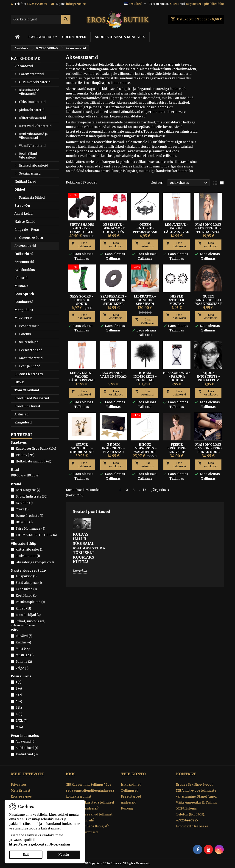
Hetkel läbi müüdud (33, 461)
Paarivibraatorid (31, 74)
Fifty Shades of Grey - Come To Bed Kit (82, 230)
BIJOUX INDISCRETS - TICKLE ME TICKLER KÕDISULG (145, 380)
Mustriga (25, 655)
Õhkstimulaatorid (32, 102)
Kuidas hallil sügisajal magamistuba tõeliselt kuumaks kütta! (82, 548)
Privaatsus (19, 785)
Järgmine (161, 490)
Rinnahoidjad (28, 615)
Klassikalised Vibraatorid (29, 92)
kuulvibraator (28, 556)
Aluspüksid (26, 576)
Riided (23, 608)
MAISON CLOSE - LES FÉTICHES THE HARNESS (208, 228)
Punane (24, 662)
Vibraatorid (24, 66)
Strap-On (22, 206)
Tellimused (130, 791)
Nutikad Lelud (25, 182)
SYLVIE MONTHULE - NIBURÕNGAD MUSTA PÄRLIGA (82, 452)
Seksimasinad (30, 174)
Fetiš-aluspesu (29, 583)
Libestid (21, 278)
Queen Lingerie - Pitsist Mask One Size (145, 230)
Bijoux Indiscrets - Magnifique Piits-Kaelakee (145, 452)
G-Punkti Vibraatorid (35, 82)
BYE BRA (24, 503)
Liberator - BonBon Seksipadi (145, 300)
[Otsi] (41, 19)
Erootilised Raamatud (32, 398)
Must (23, 649)
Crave (22, 509)
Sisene (175, 4)
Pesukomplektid (30, 602)
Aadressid (129, 803)
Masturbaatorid (31, 358)
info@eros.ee (76, 4)
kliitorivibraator (29, 549)
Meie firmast (21, 791)
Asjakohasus (189, 183)
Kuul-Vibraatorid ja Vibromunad (33, 136)
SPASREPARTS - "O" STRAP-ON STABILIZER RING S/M (113, 302)
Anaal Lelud (24, 214)
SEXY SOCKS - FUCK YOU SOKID (82, 300)
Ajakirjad (21, 414)
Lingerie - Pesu (27, 230)
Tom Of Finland (27, 390)
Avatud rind (27, 754)
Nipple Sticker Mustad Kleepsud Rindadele (177, 304)
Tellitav (25, 455)
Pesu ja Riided (30, 366)
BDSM (19, 382)
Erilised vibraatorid (34, 166)
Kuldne (23, 642)
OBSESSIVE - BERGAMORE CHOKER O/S (113, 228)
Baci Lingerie (28, 490)
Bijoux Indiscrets (31, 497)
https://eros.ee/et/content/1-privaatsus (40, 844)
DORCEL (24, 522)
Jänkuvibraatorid (32, 110)
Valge (22, 668)
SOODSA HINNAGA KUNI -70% (120, 37)
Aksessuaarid (25, 246)
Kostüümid (26, 596)
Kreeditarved (131, 797)
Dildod (20, 190)
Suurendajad (29, 342)
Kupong (127, 808)
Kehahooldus (25, 270)
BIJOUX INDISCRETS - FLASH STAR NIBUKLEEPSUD (113, 450)
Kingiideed (23, 422)
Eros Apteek (24, 294)
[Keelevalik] (136, 4)
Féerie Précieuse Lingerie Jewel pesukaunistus (177, 452)
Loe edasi (80, 571)
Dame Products (29, 516)
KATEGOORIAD (41, 37)
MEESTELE (23, 318)
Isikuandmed (131, 785)
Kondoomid (24, 302)
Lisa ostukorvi (81, 245)
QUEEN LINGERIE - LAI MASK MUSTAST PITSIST (208, 302)
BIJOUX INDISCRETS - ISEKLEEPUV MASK (208, 378)
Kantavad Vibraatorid (35, 126)
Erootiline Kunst (27, 406)
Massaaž (21, 286)
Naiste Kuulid (25, 222)
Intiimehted (24, 254)
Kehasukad (26, 589)
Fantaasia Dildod (32, 198)
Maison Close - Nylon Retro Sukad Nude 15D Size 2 (208, 450)
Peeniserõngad (31, 350)
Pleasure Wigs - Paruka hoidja (177, 376)
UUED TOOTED (74, 37)
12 (145, 490)
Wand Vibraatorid (32, 146)
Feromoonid (24, 262)
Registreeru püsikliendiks (205, 4)
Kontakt (186, 774)
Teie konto (133, 774)
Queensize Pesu (31, 238)
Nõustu (64, 855)
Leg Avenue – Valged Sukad (113, 375)
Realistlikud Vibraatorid (28, 156)
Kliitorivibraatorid (33, 118)
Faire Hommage (30, 529)
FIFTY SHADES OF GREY (36, 535)
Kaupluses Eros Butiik (36, 449)
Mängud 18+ (24, 310)
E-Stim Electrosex (29, 374)
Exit (26, 855)
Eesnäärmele (29, 326)
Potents (25, 334)
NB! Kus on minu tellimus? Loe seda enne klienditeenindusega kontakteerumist (90, 791)
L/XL (21, 721)
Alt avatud (25, 741)
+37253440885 (37, 4)
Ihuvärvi (24, 636)
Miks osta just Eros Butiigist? (87, 826)
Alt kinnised (27, 748)
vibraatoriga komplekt (35, 562)
